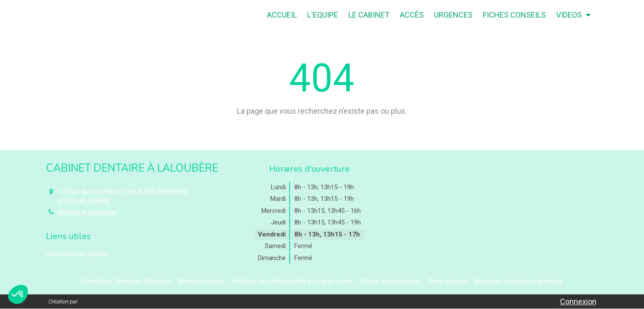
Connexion (578, 301)
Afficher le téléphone (87, 212)
